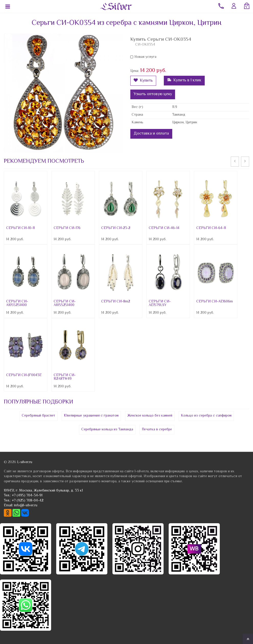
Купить (143, 81)
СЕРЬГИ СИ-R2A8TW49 (65, 377)
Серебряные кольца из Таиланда (107, 430)
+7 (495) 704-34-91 (27, 496)
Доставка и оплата (151, 134)
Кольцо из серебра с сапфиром (206, 416)
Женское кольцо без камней (150, 416)
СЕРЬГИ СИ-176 (67, 228)
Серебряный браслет (38, 416)
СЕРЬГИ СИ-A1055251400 (17, 303)
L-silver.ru (25, 462)
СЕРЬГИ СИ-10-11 (20, 228)
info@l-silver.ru (26, 506)
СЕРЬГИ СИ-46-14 (164, 228)
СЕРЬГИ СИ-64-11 (211, 228)
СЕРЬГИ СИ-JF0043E (24, 375)
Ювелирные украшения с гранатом (91, 416)
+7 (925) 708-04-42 (28, 501)
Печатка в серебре (157, 430)
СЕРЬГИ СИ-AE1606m (215, 302)
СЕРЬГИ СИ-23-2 (116, 228)
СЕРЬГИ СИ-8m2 (116, 302)
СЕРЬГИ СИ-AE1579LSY (160, 303)
